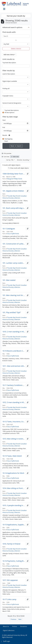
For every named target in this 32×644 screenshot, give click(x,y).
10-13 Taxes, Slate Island (12, 456)
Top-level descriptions (12, 110)
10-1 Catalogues (9, 229)
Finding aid (6, 88)
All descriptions (9, 113)
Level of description (9, 74)
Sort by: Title (10, 160)
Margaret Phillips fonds (15, 179)
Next (20, 619)
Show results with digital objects (19, 168)
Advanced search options (12, 27)
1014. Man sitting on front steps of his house (14, 488)
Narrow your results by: (16, 16)
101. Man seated (9, 280)
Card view (6, 157)
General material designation (12, 103)
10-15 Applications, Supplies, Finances (14, 525)
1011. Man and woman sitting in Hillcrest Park (14, 366)
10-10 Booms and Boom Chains (14, 351)
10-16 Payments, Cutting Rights (14, 561)
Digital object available (10, 81)
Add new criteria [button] (9, 55)
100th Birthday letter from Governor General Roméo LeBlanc (14, 174)
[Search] (16, 36)
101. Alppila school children (13, 191)
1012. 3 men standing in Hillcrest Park (14, 402)
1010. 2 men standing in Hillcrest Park (14, 332)
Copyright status (8, 96)
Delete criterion (16, 49)
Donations (24, 626)
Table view (15, 157)
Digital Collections (9, 630)
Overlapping (8, 139)
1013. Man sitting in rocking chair (14, 439)
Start (4, 120)
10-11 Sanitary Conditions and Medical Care (14, 385)
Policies (15, 626)
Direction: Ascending (23, 160)
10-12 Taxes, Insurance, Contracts (14, 422)
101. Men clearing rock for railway (14, 295)
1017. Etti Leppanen (10, 580)
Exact (6, 141)
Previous (13, 619)
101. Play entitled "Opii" (12, 312)
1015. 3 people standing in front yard (14, 505)
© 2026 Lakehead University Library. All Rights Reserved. (15, 636)
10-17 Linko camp (9, 599)
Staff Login (7, 641)
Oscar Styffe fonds (13, 234)
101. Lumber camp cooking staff (14, 263)
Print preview (7, 153)
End (4, 127)
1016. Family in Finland (11, 544)
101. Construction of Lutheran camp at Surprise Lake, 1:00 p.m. (14, 244)
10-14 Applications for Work (13, 473)
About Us (6, 626)
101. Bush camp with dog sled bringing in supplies (14, 208)
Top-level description (9, 63)
